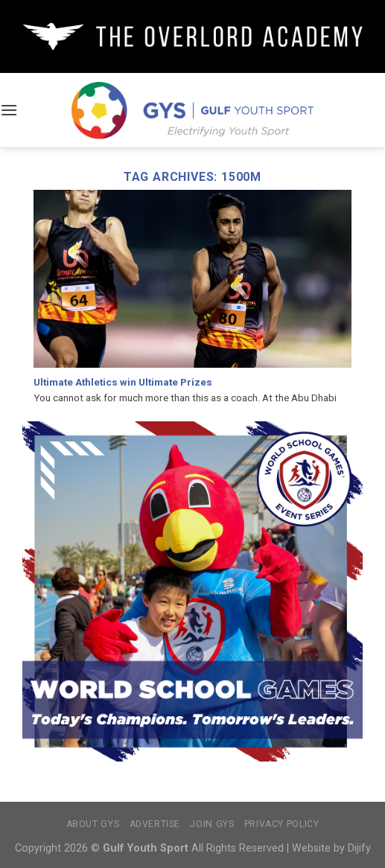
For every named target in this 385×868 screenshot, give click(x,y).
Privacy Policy (282, 824)
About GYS (93, 824)
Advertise (155, 824)
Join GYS (212, 824)
